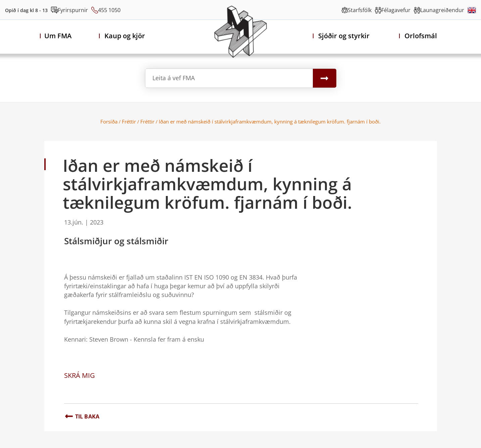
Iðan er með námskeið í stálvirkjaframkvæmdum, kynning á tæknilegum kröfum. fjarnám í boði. (270, 121)
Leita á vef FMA (174, 78)
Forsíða (109, 121)
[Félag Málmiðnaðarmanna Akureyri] (240, 32)
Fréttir (129, 121)
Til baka (87, 416)
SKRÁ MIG (80, 375)
